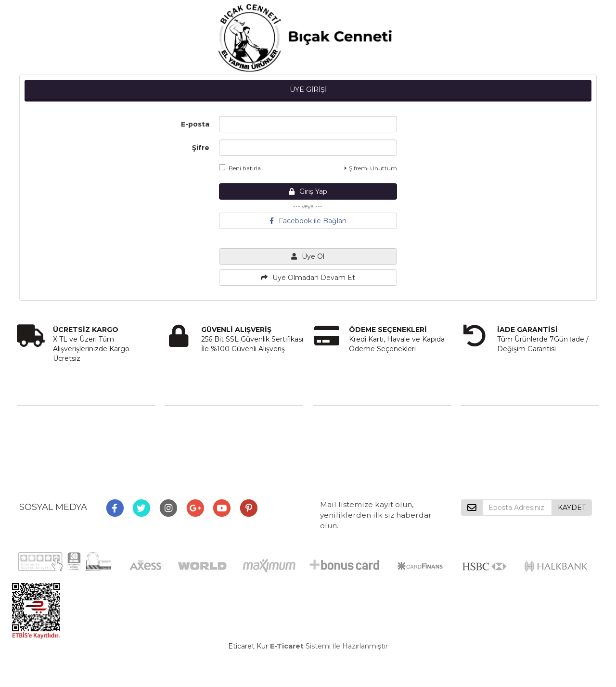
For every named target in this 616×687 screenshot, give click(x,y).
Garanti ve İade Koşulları (204, 466)
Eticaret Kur (248, 646)
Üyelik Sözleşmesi (195, 428)
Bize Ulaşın (331, 416)
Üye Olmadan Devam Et (308, 278)
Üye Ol (308, 256)
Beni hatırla (240, 168)
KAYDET (572, 508)
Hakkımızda (37, 416)
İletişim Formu (337, 428)
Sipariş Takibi (334, 453)
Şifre (201, 148)
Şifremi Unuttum (371, 168)
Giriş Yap (308, 191)
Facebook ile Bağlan (308, 221)
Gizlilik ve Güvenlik (195, 453)
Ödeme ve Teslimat (198, 441)
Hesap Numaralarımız (53, 453)
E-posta (195, 124)
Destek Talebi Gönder (349, 441)
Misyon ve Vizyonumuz (56, 428)
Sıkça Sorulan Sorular (51, 441)
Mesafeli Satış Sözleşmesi (207, 416)
